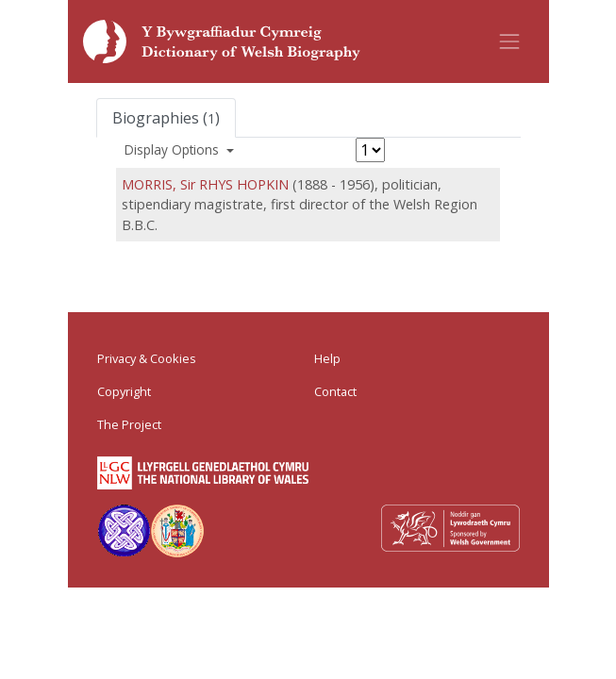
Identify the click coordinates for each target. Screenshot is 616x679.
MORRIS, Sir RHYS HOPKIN (205, 184)
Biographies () (166, 118)
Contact (335, 391)
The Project (129, 424)
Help (327, 358)
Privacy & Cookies (147, 358)
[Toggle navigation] (509, 41)
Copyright (124, 391)
